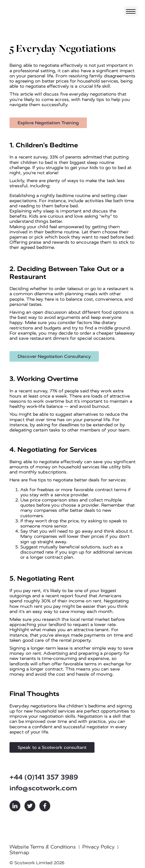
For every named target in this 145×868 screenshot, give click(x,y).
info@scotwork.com (43, 788)
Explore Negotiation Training (48, 123)
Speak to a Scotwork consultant (52, 747)
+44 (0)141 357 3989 (44, 777)
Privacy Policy (98, 847)
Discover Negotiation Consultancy (54, 356)
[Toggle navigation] (131, 11)
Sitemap (19, 853)
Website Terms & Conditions (43, 847)
